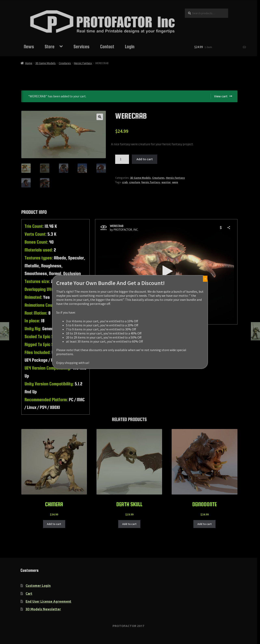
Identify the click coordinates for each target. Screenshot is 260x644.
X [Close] (205, 279)
